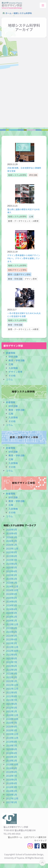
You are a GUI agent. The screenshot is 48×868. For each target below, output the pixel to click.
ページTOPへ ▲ (42, 862)
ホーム (8, 13)
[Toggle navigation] (43, 5)
